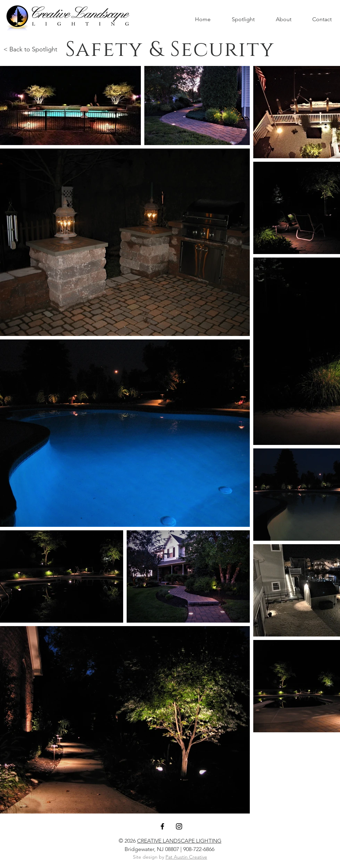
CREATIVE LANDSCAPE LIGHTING (179, 841)
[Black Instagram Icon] (179, 826)
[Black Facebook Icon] (162, 826)
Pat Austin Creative (186, 857)
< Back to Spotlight (30, 49)
